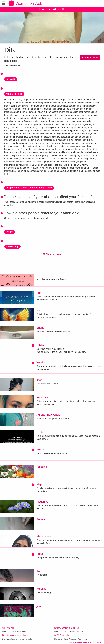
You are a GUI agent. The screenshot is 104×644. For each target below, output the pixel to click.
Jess (39, 380)
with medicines (14, 94)
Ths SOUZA (44, 536)
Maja (39, 484)
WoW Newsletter (62, 635)
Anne (40, 554)
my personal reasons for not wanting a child (29, 188)
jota (39, 606)
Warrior (41, 362)
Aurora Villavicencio (48, 415)
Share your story (90, 58)
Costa (40, 432)
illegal (10, 232)
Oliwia (40, 345)
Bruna (40, 449)
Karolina (41, 589)
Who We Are (8, 628)
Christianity (12, 246)
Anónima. (42, 519)
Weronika (42, 397)
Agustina (42, 467)
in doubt (11, 79)
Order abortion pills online (66, 628)
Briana (40, 328)
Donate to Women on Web (15, 635)
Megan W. (43, 502)
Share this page (52, 254)
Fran (39, 571)
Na (38, 310)
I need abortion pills (52, 9)
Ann (39, 293)
